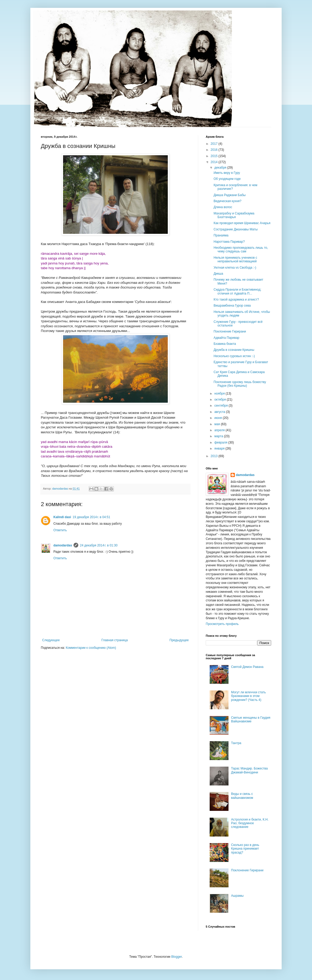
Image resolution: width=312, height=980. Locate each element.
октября (221, 400)
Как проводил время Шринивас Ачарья (242, 223)
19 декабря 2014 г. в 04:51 (91, 517)
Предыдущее (179, 640)
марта (219, 436)
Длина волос (223, 207)
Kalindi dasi (62, 517)
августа (220, 412)
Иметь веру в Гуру (227, 173)
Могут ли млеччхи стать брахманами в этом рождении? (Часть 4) (249, 696)
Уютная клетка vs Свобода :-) (235, 268)
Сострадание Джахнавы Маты (236, 229)
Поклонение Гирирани (230, 331)
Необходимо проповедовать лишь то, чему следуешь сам (241, 250)
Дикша (218, 274)
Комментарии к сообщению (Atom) (91, 648)
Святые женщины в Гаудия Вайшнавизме (251, 719)
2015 (215, 156)
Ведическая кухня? (227, 201)
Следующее (51, 640)
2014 (215, 162)
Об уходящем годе (227, 179)
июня (219, 418)
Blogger (177, 957)
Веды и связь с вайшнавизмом (242, 796)
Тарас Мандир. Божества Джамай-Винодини (249, 770)
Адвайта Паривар (226, 338)
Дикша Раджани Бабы (230, 195)
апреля (220, 430)
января (220, 449)
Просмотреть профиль (222, 624)
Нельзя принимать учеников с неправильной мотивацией (235, 259)
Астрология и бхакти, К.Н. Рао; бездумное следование (250, 823)
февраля (221, 442)
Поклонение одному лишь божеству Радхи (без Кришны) (240, 384)
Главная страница (115, 640)
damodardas (63, 545)
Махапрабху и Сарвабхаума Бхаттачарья (234, 215)
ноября (220, 394)
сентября (222, 406)
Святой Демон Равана (247, 667)
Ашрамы (237, 896)
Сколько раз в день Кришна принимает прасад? (245, 849)
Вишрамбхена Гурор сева (232, 306)
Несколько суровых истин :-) (234, 356)
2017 (215, 144)
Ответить (60, 530)
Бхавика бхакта (225, 344)
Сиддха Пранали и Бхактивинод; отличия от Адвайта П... (237, 291)
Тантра (236, 743)
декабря (221, 168)
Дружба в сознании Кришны (234, 350)
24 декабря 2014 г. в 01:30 (99, 545)
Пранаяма (221, 235)
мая (218, 424)
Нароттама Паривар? (229, 242)
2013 (215, 456)
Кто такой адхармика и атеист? (236, 300)
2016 (215, 150)
